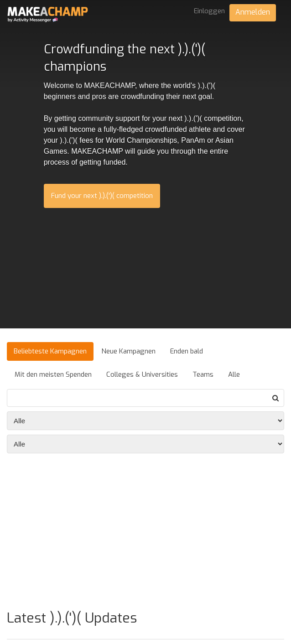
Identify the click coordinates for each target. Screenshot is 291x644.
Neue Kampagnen (128, 351)
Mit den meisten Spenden (53, 374)
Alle (234, 374)
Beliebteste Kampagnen (50, 351)
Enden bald (187, 351)
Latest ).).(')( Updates (72, 618)
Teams (203, 374)
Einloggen (209, 11)
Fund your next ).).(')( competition (102, 196)
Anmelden (253, 12)
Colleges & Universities (142, 374)
